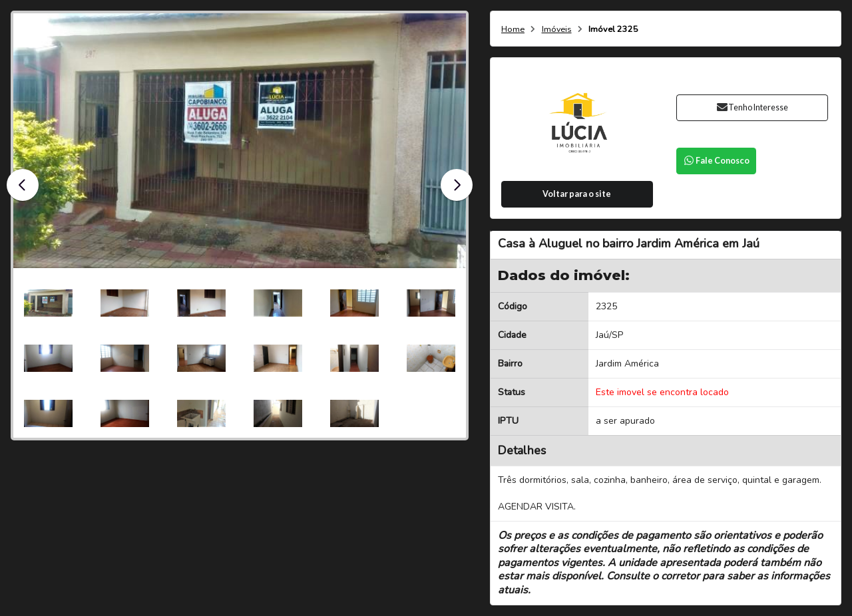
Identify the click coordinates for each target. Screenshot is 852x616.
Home (513, 30)
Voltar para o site (577, 194)
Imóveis (557, 30)
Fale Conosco (716, 161)
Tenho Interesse (752, 107)
